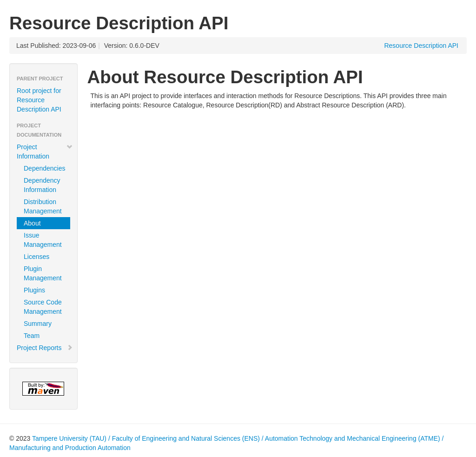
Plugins (34, 290)
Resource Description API (421, 46)
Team (32, 336)
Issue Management (43, 240)
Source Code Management (43, 307)
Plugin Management (43, 273)
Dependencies (45, 168)
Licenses (36, 257)
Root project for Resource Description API (39, 100)
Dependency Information (42, 185)
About (32, 223)
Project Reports (45, 348)
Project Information (45, 152)
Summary (38, 324)
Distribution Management (43, 206)
